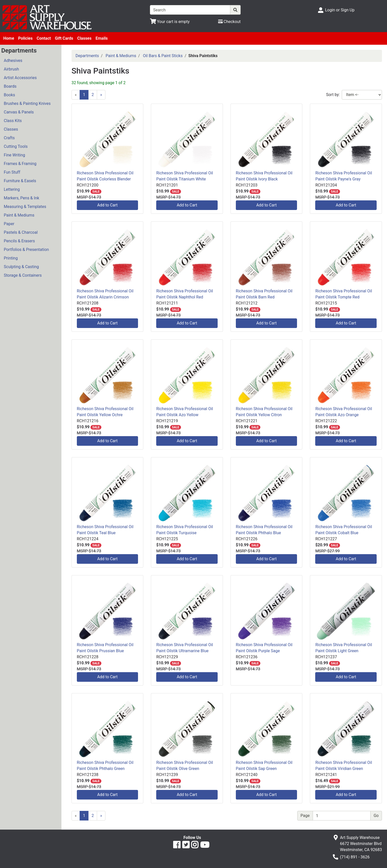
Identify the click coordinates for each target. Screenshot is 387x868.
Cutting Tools (16, 146)
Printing (11, 258)
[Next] (101, 95)
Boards (10, 86)
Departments (87, 56)
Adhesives (13, 61)
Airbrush (11, 69)
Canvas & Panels (19, 112)
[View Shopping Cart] (170, 22)
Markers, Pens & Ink (21, 198)
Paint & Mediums (19, 215)
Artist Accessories (20, 78)
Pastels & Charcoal (21, 232)
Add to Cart (108, 205)
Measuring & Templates (25, 207)
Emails (102, 38)
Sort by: (333, 95)
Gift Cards (64, 38)
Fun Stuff (12, 172)
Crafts (9, 138)
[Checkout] (229, 22)
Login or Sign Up (340, 10)
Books (9, 95)
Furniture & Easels (20, 181)
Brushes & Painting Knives (27, 103)
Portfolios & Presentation (26, 250)
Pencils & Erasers (19, 241)
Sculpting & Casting (21, 267)
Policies (25, 38)
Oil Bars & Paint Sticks (163, 56)
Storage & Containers (23, 275)
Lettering (12, 189)
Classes (84, 38)
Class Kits (13, 121)
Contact (44, 38)
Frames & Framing (20, 164)
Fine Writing (14, 155)
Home (9, 38)
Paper (9, 224)
